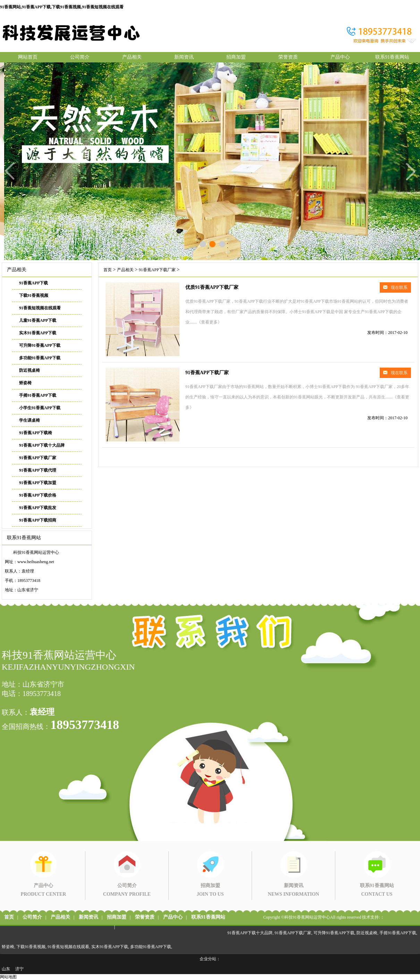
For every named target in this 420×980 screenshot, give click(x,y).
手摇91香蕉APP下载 (38, 395)
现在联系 (395, 287)
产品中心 (340, 57)
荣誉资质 (288, 57)
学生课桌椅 (30, 420)
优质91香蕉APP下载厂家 (212, 287)
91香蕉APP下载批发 (38, 508)
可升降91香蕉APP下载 (40, 345)
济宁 (19, 969)
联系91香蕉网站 (392, 57)
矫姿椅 (25, 383)
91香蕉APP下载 (33, 283)
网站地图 (8, 977)
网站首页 (28, 57)
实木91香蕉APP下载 (38, 333)
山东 (6, 969)
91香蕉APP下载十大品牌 (42, 445)
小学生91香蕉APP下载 (40, 408)
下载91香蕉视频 (34, 295)
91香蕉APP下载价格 (38, 495)
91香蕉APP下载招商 (38, 520)
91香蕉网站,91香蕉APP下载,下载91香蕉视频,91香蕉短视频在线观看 (62, 7)
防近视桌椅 (30, 370)
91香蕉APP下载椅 (36, 433)
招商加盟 (236, 57)
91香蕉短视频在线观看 (40, 308)
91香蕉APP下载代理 (38, 470)
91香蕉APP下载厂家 (38, 458)
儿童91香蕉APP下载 (38, 320)
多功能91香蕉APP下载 (40, 358)
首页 (108, 270)
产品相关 (132, 57)
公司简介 (80, 57)
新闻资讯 (184, 57)
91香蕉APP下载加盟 (38, 483)
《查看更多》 (209, 322)
